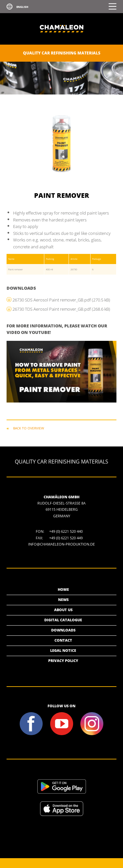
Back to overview (29, 428)
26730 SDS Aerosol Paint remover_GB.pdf (61, 300)
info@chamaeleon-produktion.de (61, 544)
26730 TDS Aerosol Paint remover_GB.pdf (61, 309)
